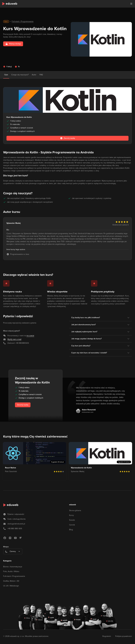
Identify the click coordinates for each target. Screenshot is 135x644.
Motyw (6, 547)
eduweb (73, 505)
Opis (6, 75)
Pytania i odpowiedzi (16, 514)
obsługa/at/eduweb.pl (16, 524)
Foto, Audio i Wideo (11, 571)
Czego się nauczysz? (20, 75)
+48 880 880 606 (15, 529)
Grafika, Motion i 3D (11, 581)
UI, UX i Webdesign (11, 586)
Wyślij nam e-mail (14, 339)
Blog (71, 530)
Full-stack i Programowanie (23, 21)
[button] (131, 4)
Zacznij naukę (23, 405)
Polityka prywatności (124, 636)
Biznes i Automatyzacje (13, 567)
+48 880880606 (22, 343)
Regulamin (107, 636)
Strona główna (75, 510)
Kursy (71, 515)
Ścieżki (72, 520)
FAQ (41, 75)
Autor (34, 75)
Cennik (72, 525)
